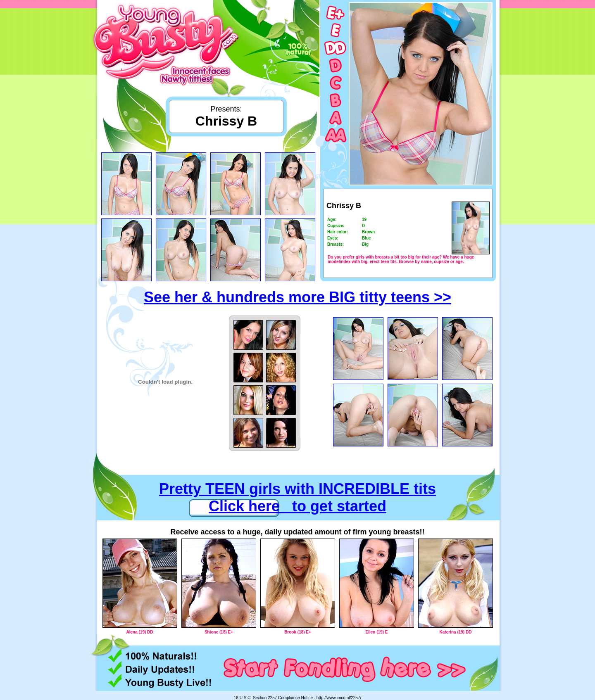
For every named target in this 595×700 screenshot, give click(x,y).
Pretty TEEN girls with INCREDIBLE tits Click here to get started (297, 497)
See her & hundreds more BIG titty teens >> (297, 297)
